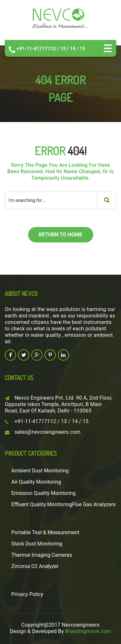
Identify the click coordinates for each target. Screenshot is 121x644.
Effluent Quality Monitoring (42, 504)
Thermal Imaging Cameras (42, 555)
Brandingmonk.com (88, 631)
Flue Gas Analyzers (94, 504)
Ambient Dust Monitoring (40, 471)
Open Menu (108, 48)
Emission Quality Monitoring (44, 493)
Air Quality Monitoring (36, 482)
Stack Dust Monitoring (37, 544)
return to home (60, 235)
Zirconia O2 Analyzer (35, 566)
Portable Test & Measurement (45, 532)
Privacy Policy (27, 594)
